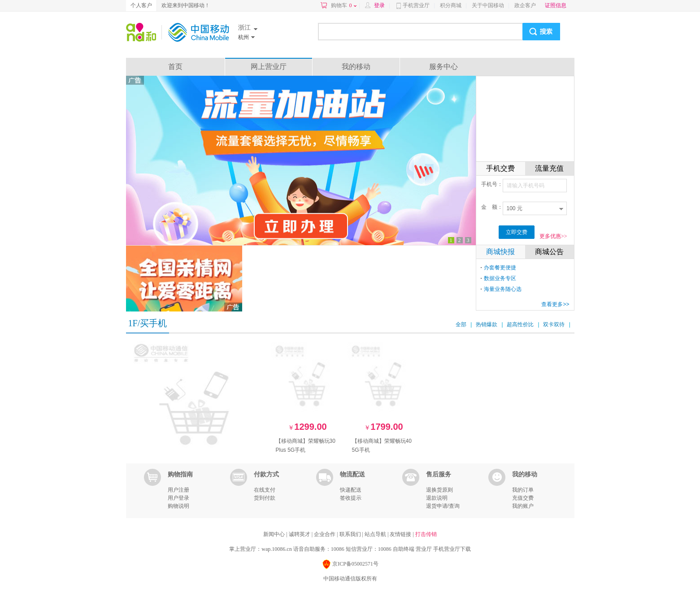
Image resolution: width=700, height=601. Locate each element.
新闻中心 (275, 534)
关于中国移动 (488, 5)
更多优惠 (553, 236)
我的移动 (356, 67)
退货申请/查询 (443, 506)
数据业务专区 (500, 278)
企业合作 (325, 534)
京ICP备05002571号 (350, 564)
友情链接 (401, 534)
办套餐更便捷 (500, 268)
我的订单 (523, 490)
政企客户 (525, 5)
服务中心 (443, 67)
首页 (175, 67)
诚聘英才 (300, 534)
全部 (461, 324)
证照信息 (556, 5)
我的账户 (523, 506)
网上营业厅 (269, 67)
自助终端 (404, 549)
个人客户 (141, 5)
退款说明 (437, 498)
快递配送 (351, 490)
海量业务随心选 (503, 289)
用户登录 (178, 498)
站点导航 (376, 534)
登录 (379, 5)
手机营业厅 (416, 5)
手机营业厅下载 (452, 549)
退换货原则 (439, 490)
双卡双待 (554, 324)
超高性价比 (520, 324)
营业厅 (424, 549)
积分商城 (451, 5)
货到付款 (265, 498)
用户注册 (178, 490)
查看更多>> (555, 304)
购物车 (344, 5)
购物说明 (178, 506)
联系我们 (351, 534)
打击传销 (426, 534)
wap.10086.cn (276, 549)
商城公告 (549, 252)
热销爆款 (487, 324)
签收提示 (351, 498)
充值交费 (523, 498)
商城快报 (500, 252)
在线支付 (265, 490)
